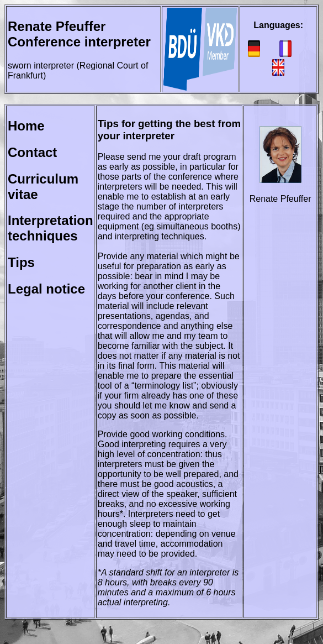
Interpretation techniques (51, 228)
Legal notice (46, 289)
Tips (21, 262)
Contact (32, 152)
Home (26, 126)
